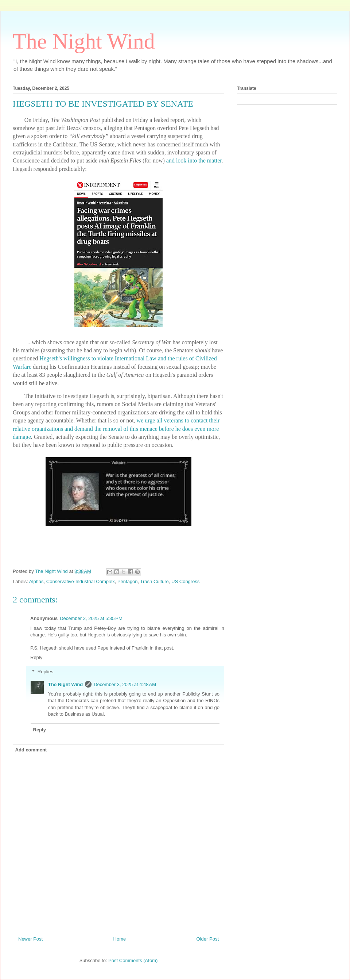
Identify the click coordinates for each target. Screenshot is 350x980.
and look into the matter (194, 160)
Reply (36, 657)
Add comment (31, 750)
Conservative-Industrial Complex (81, 581)
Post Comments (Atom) (133, 960)
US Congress (185, 581)
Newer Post (30, 939)
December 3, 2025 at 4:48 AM (125, 684)
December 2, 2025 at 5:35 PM (91, 618)
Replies (45, 672)
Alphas (36, 581)
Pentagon (128, 581)
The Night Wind (84, 41)
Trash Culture (155, 581)
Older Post (208, 939)
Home (120, 939)
